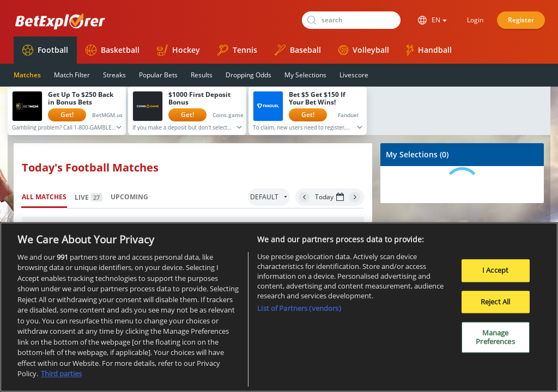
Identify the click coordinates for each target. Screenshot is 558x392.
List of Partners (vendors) (299, 309)
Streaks (114, 75)
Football (45, 50)
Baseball (298, 50)
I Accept (495, 271)
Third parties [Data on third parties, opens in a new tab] (61, 375)
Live (89, 197)
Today (329, 197)
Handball (429, 50)
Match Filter (72, 75)
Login (475, 20)
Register (521, 20)
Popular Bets (158, 75)
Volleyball (364, 50)
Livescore (354, 75)
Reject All (495, 302)
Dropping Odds (248, 75)
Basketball (113, 50)
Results (202, 75)
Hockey (178, 50)
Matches (27, 75)
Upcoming (129, 197)
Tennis (237, 50)
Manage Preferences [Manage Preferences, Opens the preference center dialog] (495, 338)
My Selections (305, 75)
